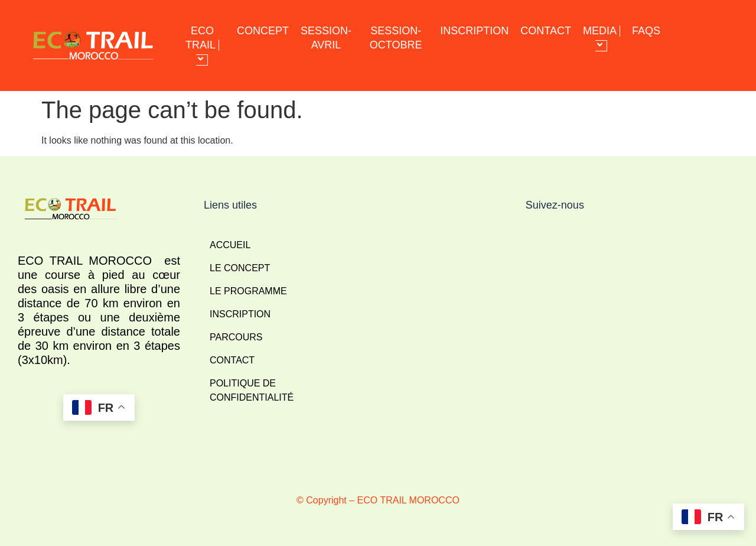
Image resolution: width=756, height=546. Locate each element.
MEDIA (602, 38)
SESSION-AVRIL (326, 38)
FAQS (646, 31)
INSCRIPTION (474, 31)
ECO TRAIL (202, 45)
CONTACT (546, 31)
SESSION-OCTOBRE (396, 38)
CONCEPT (263, 31)
